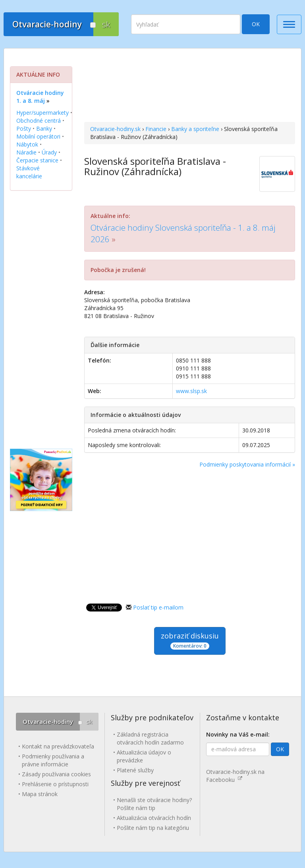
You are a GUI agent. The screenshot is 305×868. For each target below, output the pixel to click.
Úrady (49, 152)
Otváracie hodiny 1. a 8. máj (40, 97)
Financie (156, 129)
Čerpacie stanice (37, 160)
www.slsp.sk (191, 391)
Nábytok (27, 144)
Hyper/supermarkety (42, 113)
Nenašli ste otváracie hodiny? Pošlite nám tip (154, 804)
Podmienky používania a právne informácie (53, 760)
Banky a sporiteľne (195, 129)
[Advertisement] (190, 86)
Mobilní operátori (38, 136)
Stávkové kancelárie (29, 172)
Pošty (24, 128)
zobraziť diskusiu (190, 640)
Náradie (26, 152)
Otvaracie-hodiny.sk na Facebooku (235, 776)
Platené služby (135, 770)
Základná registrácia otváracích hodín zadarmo (150, 738)
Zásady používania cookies (56, 774)
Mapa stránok (40, 794)
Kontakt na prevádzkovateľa (58, 746)
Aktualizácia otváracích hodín (154, 818)
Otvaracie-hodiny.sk (115, 129)
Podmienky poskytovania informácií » (247, 464)
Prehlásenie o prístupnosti (55, 784)
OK (256, 24)
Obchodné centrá (39, 121)
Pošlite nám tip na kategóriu (153, 828)
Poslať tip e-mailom (158, 607)
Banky (44, 128)
